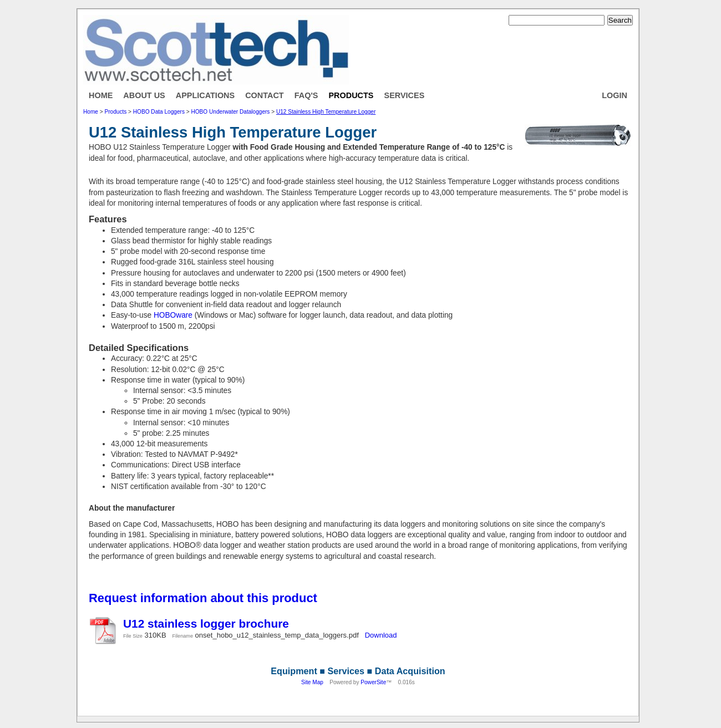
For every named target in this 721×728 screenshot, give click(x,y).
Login (615, 95)
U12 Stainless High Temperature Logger (326, 112)
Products (351, 95)
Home (101, 95)
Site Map (312, 682)
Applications (205, 95)
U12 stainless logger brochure (206, 623)
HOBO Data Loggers (159, 112)
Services (405, 95)
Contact (265, 95)
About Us (144, 95)
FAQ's (306, 95)
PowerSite (373, 682)
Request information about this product (203, 598)
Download (381, 635)
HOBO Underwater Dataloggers (230, 112)
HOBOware (173, 315)
